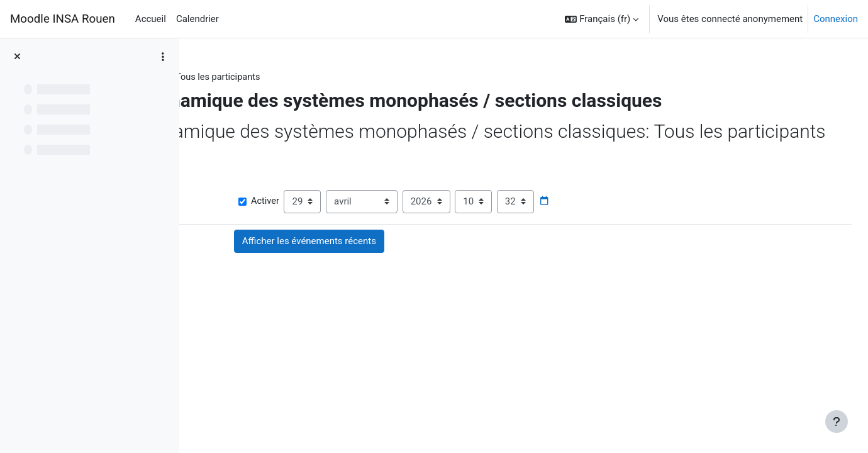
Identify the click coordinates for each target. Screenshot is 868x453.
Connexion (836, 19)
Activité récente (309, 77)
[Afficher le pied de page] (837, 422)
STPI (214, 77)
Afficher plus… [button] (233, 228)
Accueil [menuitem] (151, 19)
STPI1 (250, 77)
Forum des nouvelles (294, 326)
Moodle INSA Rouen (63, 19)
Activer (384, 248)
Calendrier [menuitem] (198, 19)
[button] (602, 19)
